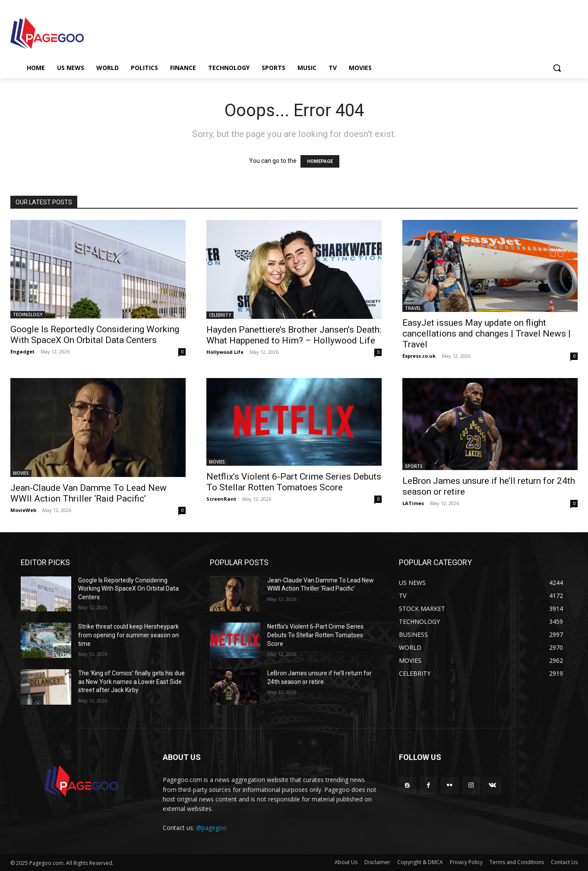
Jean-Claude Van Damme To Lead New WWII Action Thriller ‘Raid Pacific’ (89, 493)
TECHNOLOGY (28, 315)
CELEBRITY (220, 315)
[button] (557, 68)
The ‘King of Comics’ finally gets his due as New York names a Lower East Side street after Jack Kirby (131, 682)
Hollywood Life (225, 352)
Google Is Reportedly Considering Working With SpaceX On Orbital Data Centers (95, 335)
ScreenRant (221, 499)
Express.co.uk (419, 356)
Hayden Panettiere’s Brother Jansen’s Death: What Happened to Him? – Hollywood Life (294, 335)
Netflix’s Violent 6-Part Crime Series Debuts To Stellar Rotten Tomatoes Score (294, 482)
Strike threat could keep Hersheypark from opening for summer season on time (128, 635)
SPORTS (414, 466)
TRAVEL (413, 308)
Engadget (22, 351)
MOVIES (21, 473)
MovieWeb (23, 510)
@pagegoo (211, 828)
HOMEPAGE (320, 161)
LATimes (413, 503)
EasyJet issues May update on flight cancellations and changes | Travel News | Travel (487, 334)
